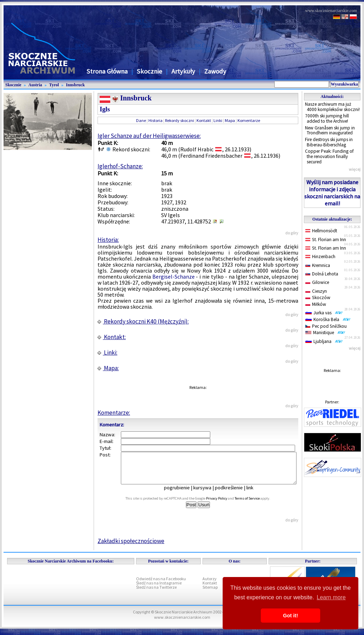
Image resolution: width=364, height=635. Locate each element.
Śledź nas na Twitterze (156, 593)
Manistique (325, 333)
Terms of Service (255, 505)
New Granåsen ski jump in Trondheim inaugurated (330, 130)
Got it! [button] (290, 616)
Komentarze (249, 120)
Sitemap (210, 593)
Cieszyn (316, 291)
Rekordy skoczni (180, 120)
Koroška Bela (328, 319)
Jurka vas (324, 313)
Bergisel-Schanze (174, 276)
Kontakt (204, 120)
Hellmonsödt (321, 231)
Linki (218, 120)
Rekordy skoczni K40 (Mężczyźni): (143, 321)
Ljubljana (324, 341)
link (255, 494)
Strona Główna (107, 71)
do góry (292, 233)
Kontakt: (112, 337)
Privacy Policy (224, 505)
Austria (35, 85)
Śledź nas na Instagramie (159, 589)
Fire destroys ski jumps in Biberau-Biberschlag (329, 142)
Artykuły (183, 71)
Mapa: (108, 368)
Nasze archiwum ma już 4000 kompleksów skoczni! (332, 107)
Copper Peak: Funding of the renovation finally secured (329, 156)
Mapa (230, 120)
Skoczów (318, 298)
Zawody (215, 71)
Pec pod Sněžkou (326, 326)
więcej (355, 169)
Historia (155, 120)
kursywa (207, 494)
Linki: (107, 353)
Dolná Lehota (322, 274)
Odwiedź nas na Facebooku (161, 585)
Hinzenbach (320, 257)
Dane (141, 120)
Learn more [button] (331, 597)
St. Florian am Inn (326, 240)
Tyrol (54, 85)
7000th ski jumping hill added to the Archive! (327, 118)
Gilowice (317, 282)
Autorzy (210, 585)
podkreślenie (234, 494)
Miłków (316, 304)
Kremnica (318, 265)
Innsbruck (75, 85)
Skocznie (149, 71)
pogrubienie (182, 494)
